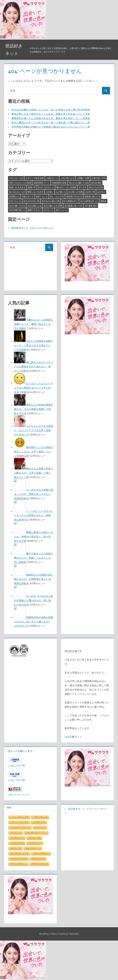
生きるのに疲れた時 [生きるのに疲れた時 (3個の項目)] (51, 201)
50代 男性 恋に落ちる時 (19, 859)
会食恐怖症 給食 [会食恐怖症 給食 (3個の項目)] (59, 183)
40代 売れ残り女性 (17, 843)
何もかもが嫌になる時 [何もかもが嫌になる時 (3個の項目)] (79, 183)
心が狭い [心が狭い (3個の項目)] (50, 192)
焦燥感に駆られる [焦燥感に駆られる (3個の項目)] (92, 196)
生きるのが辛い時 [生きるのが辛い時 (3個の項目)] (31, 201)
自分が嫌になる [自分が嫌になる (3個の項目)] (34, 206)
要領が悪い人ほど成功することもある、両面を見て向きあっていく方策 (51, 114)
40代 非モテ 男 (16, 848)
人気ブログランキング (19, 795)
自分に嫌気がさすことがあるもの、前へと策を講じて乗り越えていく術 (51, 122)
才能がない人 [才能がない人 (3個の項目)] (27, 196)
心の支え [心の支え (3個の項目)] (101, 192)
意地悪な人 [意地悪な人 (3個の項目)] (14, 196)
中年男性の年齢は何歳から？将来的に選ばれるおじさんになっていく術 (51, 127)
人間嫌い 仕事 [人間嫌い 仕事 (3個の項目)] (83, 178)
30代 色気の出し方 (17, 838)
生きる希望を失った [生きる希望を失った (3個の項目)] (89, 201)
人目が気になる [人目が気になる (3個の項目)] (67, 178)
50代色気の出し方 (38, 859)
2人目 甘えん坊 (40, 827)
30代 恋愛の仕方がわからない (37, 833)
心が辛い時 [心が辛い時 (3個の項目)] (90, 192)
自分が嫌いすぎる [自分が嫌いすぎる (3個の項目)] (17, 206)
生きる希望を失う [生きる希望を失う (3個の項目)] (70, 201)
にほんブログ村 (16, 765)
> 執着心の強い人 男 (40, 817)
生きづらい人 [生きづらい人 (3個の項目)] (15, 201)
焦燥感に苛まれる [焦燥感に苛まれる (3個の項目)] (74, 196)
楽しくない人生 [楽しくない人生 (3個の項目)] (57, 196)
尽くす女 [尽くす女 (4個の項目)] (83, 187)
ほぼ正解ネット (73, 737)
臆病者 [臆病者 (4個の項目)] (103, 201)
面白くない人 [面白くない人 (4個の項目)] (62, 210)
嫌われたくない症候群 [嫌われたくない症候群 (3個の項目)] (66, 187)
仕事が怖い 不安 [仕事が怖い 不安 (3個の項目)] (99, 178)
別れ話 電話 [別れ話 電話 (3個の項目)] (96, 183)
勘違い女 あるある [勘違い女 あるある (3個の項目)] (17, 187)
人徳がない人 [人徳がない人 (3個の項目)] (52, 178)
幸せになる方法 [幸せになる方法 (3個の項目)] (96, 187)
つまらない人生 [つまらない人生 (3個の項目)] (16, 178)
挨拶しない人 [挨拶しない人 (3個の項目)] (42, 196)
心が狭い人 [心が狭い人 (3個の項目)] (61, 192)
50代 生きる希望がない (41, 853)
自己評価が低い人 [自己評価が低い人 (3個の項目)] (17, 210)
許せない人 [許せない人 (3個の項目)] (49, 210)
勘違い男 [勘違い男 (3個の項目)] (32, 187)
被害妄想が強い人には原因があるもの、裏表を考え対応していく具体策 (51, 118)
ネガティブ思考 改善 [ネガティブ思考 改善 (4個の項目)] (35, 178)
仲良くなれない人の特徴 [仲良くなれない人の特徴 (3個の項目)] (20, 183)
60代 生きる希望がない (19, 864)
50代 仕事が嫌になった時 (20, 853)
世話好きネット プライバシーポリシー (33, 228)
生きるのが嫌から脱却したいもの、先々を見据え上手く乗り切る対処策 (51, 110)
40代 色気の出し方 (35, 843)
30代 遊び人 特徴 (34, 838)
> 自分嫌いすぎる (39, 822)
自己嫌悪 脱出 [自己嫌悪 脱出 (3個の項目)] (91, 206)
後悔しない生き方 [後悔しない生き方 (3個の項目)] (35, 192)
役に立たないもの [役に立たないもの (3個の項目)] (17, 192)
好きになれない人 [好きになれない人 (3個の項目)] (46, 187)
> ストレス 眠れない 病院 (20, 817)
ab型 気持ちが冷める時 (40, 864)
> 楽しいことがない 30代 (19, 822)
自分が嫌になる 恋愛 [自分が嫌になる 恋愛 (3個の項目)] (53, 206)
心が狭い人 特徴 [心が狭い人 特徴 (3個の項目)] (75, 192)
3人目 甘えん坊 (16, 833)
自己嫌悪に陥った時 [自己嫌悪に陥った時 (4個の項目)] (73, 206)
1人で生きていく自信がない (20, 827)
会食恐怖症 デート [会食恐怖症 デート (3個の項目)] (42, 183)
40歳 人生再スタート (33, 848)
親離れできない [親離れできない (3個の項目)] (34, 210)
